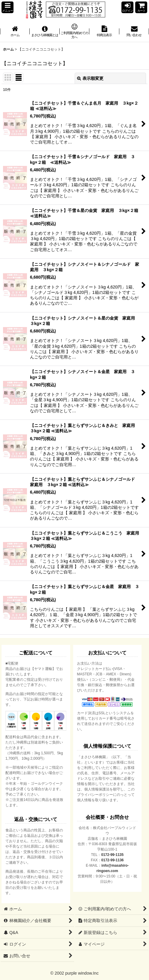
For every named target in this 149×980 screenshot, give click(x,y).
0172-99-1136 (113, 860)
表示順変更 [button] (90, 78)
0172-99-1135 (112, 855)
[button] (7, 7)
